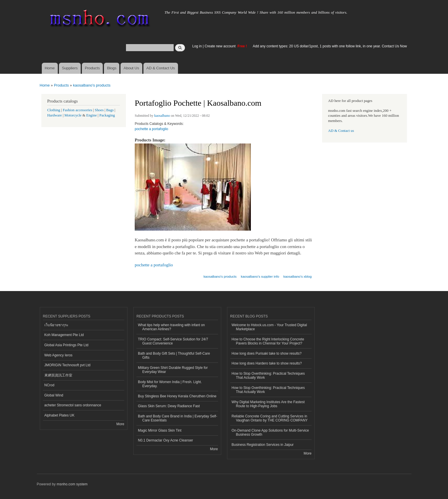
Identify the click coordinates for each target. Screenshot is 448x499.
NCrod (50, 385)
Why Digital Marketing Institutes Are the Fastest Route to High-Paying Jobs (268, 404)
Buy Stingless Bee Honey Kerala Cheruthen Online (177, 396)
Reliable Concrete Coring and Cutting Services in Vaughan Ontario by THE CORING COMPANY (270, 418)
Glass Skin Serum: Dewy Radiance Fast (169, 406)
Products (92, 68)
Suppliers (70, 68)
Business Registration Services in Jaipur (263, 445)
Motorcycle (73, 115)
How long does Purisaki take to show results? (267, 353)
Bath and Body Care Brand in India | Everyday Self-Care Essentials (178, 418)
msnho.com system (72, 484)
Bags (110, 110)
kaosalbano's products (92, 85)
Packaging (107, 115)
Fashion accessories (77, 110)
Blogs (112, 68)
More (120, 424)
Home (50, 68)
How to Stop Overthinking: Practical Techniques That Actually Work (268, 376)
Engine (91, 115)
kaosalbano (162, 116)
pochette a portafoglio (151, 129)
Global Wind (54, 395)
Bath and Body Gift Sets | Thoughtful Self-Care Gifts (174, 356)
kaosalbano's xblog (297, 277)
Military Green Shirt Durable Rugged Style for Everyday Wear (173, 370)
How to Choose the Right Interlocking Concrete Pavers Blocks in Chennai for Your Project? (268, 341)
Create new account (221, 46)
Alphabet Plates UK (60, 415)
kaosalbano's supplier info (260, 277)
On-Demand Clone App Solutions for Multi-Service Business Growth (270, 432)
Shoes (99, 110)
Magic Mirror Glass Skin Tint (160, 430)
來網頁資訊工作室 (58, 375)
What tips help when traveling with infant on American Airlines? (171, 327)
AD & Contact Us (161, 68)
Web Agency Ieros (59, 355)
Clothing (54, 110)
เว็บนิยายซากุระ (56, 325)
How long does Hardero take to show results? (267, 363)
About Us (131, 68)
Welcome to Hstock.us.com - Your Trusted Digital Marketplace (269, 327)
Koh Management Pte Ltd (64, 335)
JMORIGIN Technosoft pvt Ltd (68, 365)
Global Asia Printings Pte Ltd (66, 345)
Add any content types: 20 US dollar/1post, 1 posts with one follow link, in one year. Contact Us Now (330, 46)
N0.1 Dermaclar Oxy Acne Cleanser (165, 440)
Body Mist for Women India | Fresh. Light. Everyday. (170, 384)
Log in (197, 46)
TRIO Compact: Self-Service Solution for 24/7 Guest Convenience (173, 341)
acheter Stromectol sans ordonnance (73, 405)
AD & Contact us (341, 131)
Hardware (55, 115)
